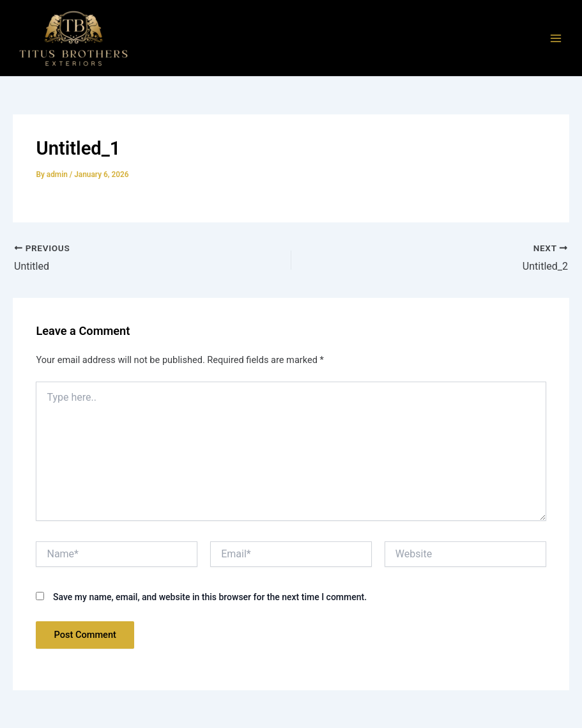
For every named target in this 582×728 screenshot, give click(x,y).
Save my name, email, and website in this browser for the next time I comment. (210, 597)
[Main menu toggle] (556, 38)
